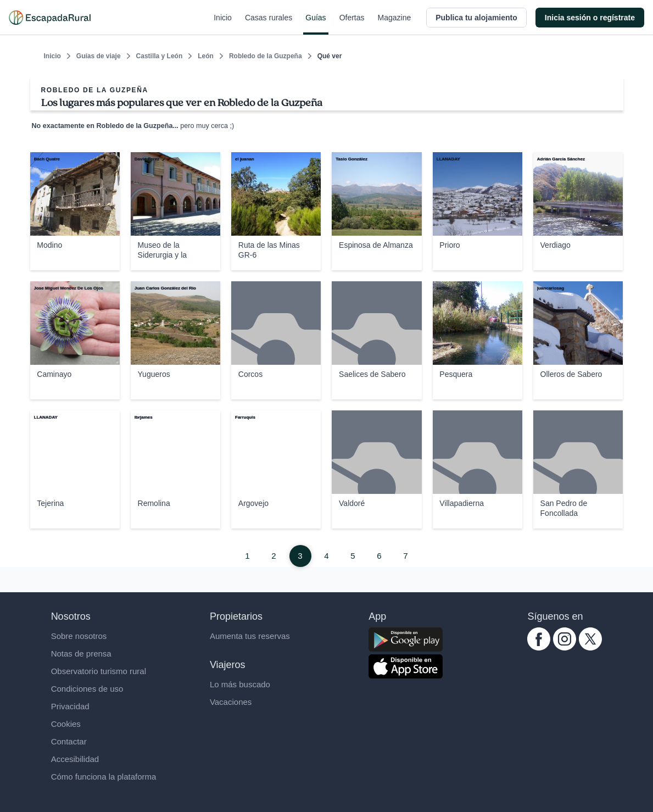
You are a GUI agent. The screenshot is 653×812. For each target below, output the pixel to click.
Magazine (395, 24)
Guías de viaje (99, 56)
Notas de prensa (81, 654)
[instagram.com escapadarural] (565, 647)
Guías (316, 24)
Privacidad (70, 706)
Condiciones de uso (87, 689)
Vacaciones (231, 702)
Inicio (223, 24)
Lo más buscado (240, 684)
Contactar (69, 741)
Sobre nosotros (79, 636)
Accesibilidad (75, 759)
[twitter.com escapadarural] (590, 647)
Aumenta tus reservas (250, 636)
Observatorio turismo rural (99, 671)
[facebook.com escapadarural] (539, 647)
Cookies (66, 724)
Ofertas (352, 24)
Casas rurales (269, 24)
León (206, 56)
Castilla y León (160, 56)
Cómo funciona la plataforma (104, 777)
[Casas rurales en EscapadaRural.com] (50, 18)
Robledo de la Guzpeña (266, 56)
